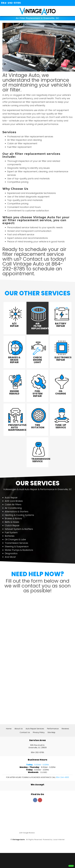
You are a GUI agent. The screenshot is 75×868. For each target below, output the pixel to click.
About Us (19, 729)
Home (9, 729)
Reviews (65, 729)
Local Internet (59, 840)
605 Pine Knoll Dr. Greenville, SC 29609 (37, 746)
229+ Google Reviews (27, 833)
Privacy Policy (39, 732)
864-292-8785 (11, 3)
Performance (53, 729)
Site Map (51, 732)
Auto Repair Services (35, 729)
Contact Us (25, 732)
